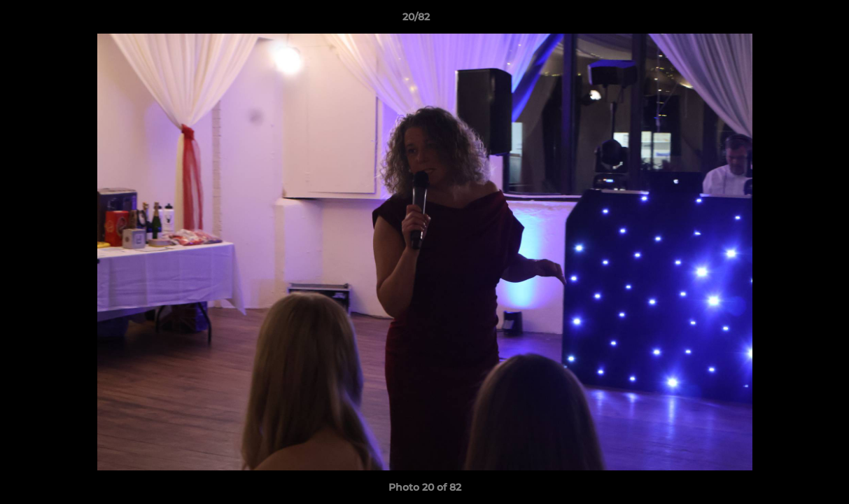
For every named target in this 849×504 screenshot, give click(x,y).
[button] (790, 20)
